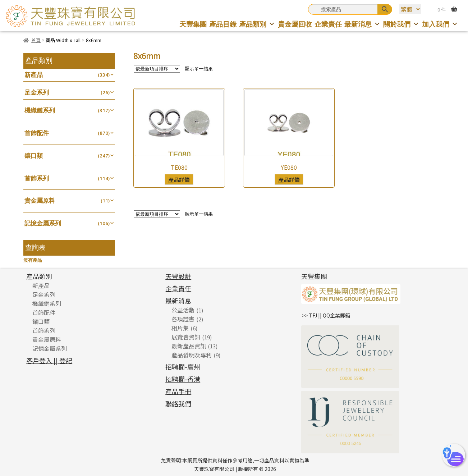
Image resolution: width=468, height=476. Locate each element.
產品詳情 (179, 179)
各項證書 (183, 319)
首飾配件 (37, 133)
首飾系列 (37, 178)
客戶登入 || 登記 (49, 360)
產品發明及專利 (192, 355)
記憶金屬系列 (43, 223)
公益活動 (183, 310)
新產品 (34, 75)
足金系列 (37, 92)
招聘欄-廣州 (183, 367)
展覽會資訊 (186, 337)
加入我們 (440, 24)
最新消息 (363, 24)
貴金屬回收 (295, 24)
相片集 (180, 328)
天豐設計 (178, 276)
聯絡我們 (178, 403)
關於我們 (401, 24)
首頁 (36, 40)
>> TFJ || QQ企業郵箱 (326, 315)
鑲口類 (34, 155)
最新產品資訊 (189, 346)
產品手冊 (178, 391)
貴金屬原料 (40, 200)
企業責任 (328, 24)
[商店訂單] (157, 69)
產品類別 (257, 24)
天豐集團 (193, 24)
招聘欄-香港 (183, 379)
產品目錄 (223, 24)
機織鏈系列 (40, 110)
